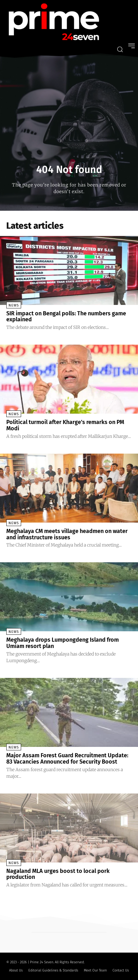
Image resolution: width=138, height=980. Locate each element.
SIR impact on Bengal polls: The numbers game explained (66, 317)
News (14, 305)
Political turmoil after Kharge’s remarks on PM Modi (65, 425)
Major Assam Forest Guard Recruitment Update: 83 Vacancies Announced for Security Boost (67, 759)
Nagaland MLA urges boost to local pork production (58, 874)
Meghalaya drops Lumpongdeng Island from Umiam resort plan (63, 643)
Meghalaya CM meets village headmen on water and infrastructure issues (67, 534)
